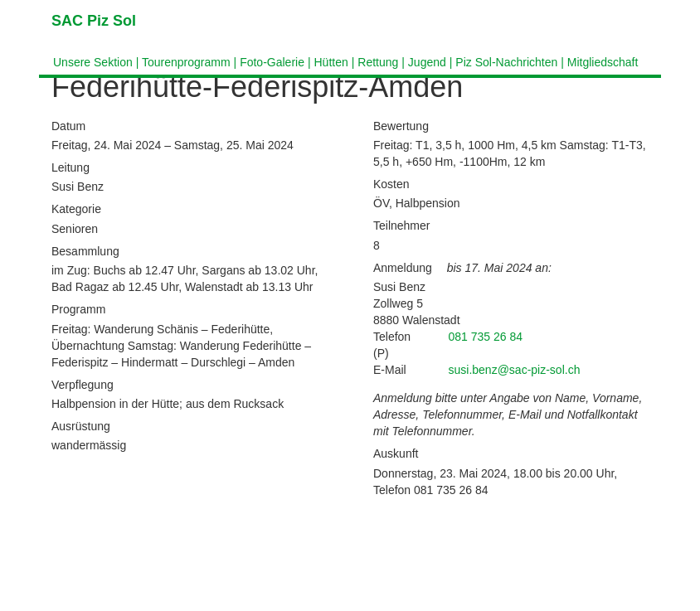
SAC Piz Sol (94, 21)
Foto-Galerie (272, 62)
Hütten (331, 62)
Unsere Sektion (93, 62)
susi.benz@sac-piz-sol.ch (515, 370)
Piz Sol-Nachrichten (506, 62)
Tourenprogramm (186, 62)
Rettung (378, 62)
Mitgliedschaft (603, 62)
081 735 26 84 (486, 337)
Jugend (427, 62)
